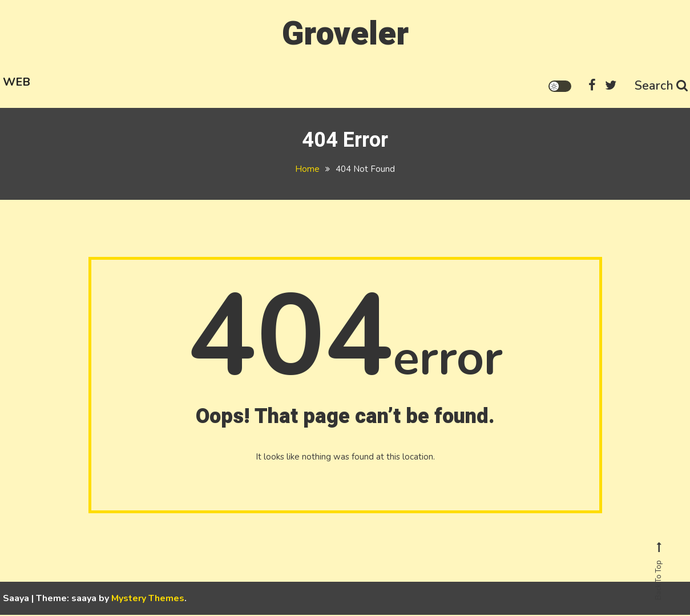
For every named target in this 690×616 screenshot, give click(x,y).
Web (17, 81)
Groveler (345, 33)
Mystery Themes (148, 599)
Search (661, 84)
